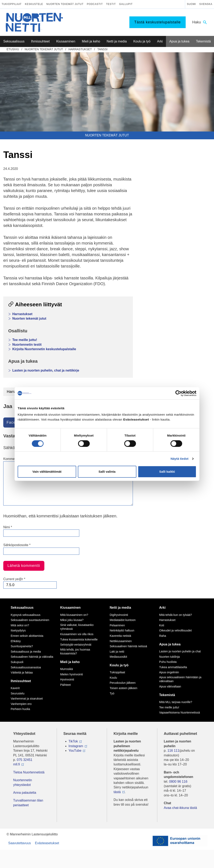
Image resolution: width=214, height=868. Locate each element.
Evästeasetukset (47, 843)
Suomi (191, 4)
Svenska (206, 4)
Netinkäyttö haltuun (122, 630)
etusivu (13, 49)
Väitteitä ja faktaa (22, 672)
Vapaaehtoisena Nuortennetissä (179, 712)
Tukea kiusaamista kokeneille (79, 639)
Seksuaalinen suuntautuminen (30, 620)
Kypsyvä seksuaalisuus (26, 615)
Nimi (8, 527)
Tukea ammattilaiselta (173, 667)
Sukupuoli (17, 662)
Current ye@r (14, 579)
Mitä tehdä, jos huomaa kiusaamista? (75, 652)
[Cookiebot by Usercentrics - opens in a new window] (178, 393)
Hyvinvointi (67, 679)
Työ (112, 693)
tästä (117, 792)
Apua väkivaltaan (170, 686)
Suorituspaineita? (22, 646)
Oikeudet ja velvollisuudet (175, 630)
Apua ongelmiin (169, 672)
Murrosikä (66, 669)
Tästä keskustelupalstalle (158, 22)
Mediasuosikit (118, 657)
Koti (162, 625)
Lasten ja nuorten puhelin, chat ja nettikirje (46, 370)
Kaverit (15, 688)
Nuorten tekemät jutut (65, 4)
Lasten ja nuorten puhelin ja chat (180, 651)
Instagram (76, 746)
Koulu (113, 678)
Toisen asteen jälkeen (124, 688)
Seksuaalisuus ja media (26, 652)
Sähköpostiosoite (17, 545)
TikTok (73, 741)
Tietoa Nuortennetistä (29, 772)
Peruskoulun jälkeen (123, 683)
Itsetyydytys (18, 630)
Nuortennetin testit (27, 345)
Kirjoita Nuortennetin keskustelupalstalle (44, 349)
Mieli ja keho (70, 662)
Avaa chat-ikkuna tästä (181, 808)
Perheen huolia (20, 709)
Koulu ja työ (119, 665)
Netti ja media (120, 608)
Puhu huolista (168, 662)
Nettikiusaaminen (121, 641)
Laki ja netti (117, 652)
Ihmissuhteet (21, 681)
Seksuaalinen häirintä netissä (128, 646)
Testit (111, 4)
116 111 (173, 751)
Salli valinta (107, 472)
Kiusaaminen (70, 608)
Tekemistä (167, 695)
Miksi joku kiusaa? (72, 620)
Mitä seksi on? (20, 625)
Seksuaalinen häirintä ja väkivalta (32, 657)
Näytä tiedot (180, 459)
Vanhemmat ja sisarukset (27, 699)
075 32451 (25, 760)
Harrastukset (80, 49)
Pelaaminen (117, 625)
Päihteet (65, 685)
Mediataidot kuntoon (123, 620)
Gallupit (126, 4)
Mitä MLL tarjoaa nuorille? (176, 702)
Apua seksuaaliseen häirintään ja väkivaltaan (180, 679)
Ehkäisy (16, 641)
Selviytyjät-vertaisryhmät (76, 645)
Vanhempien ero (21, 704)
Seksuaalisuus (22, 608)
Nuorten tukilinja (169, 657)
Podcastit (95, 4)
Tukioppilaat (12, 4)
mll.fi (17, 764)
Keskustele (34, 4)
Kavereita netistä (120, 636)
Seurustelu (18, 693)
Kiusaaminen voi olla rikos (77, 634)
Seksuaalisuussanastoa (26, 667)
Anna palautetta (25, 793)
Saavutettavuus (20, 843)
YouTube (75, 751)
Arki (162, 608)
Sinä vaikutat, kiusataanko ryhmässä (77, 627)
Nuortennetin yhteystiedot (23, 782)
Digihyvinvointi (119, 615)
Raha (163, 636)
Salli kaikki (167, 472)
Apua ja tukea (170, 644)
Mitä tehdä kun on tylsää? (176, 615)
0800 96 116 (178, 782)
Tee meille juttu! (25, 340)
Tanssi (102, 49)
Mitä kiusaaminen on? (74, 615)
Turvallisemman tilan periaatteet (28, 803)
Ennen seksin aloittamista (27, 636)
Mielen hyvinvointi (72, 674)
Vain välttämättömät (47, 472)
